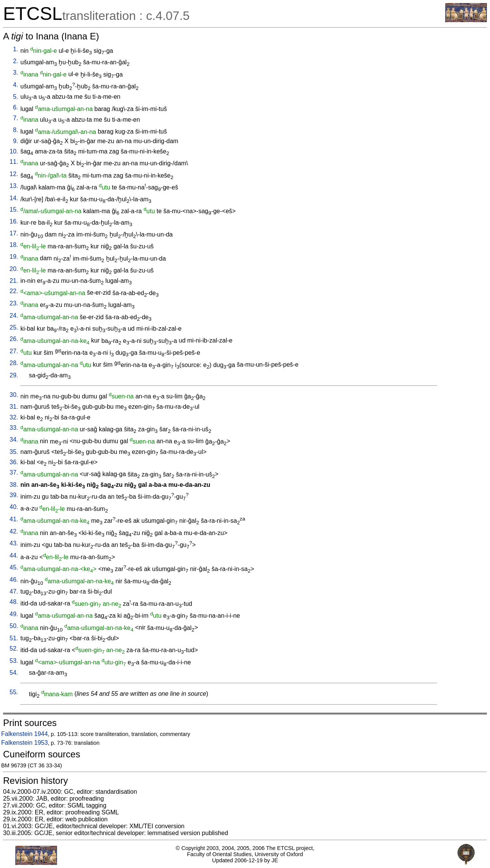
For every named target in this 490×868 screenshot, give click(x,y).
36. (14, 462)
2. (16, 61)
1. (16, 49)
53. (14, 661)
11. (14, 162)
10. (14, 151)
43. (14, 543)
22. (14, 291)
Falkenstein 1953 (24, 743)
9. (16, 141)
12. (14, 174)
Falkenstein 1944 (24, 734)
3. (16, 73)
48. (14, 602)
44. (14, 556)
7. (16, 118)
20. (14, 269)
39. (14, 495)
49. (14, 614)
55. (14, 692)
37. (14, 472)
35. (14, 452)
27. (14, 351)
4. (16, 85)
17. (14, 233)
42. (14, 531)
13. (14, 186)
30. (14, 395)
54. (14, 673)
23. (14, 303)
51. (14, 638)
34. (14, 440)
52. (14, 649)
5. (16, 97)
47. (14, 591)
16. (14, 221)
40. (14, 507)
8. (16, 130)
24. (14, 316)
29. (14, 375)
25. (14, 327)
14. (14, 198)
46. (14, 580)
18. (14, 245)
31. (14, 407)
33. (14, 428)
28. (14, 363)
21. (14, 281)
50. (14, 626)
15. (14, 210)
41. (14, 519)
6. (16, 107)
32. (14, 417)
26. (14, 339)
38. (14, 485)
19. (14, 257)
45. (14, 567)
